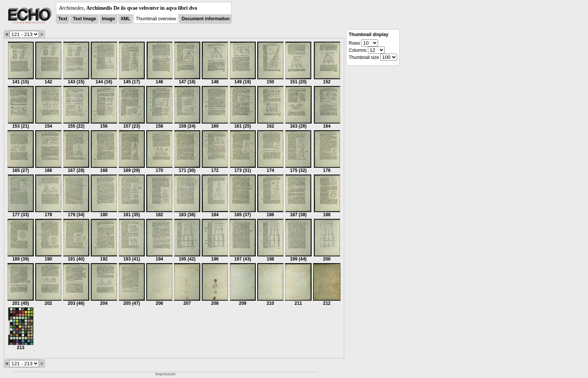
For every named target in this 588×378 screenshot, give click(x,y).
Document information (205, 19)
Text (63, 19)
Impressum (165, 374)
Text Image (84, 19)
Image (109, 19)
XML (125, 19)
